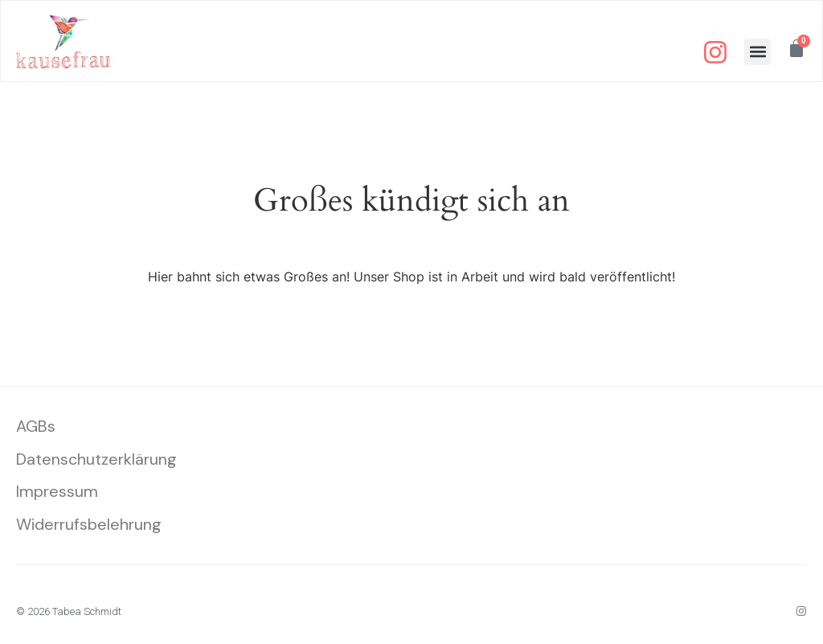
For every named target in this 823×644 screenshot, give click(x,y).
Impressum (57, 494)
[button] (757, 53)
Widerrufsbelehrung (89, 527)
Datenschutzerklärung (97, 461)
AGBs (36, 429)
